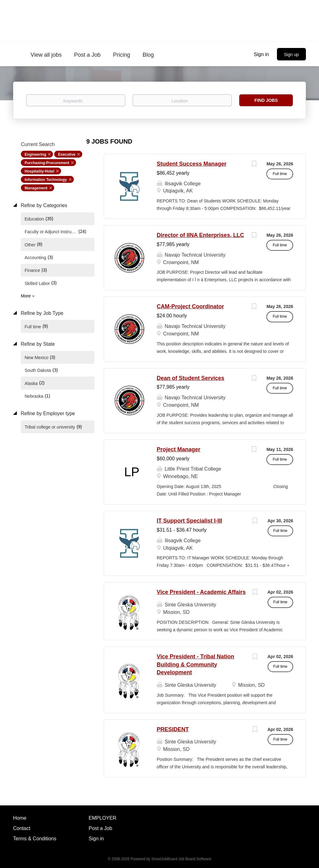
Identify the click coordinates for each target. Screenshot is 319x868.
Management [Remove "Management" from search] (36, 188)
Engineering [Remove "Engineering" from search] (35, 154)
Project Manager (179, 449)
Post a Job (101, 828)
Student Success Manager (192, 164)
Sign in (262, 54)
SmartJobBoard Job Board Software (181, 859)
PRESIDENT (173, 729)
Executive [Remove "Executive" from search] (67, 154)
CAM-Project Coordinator (190, 306)
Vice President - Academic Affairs (201, 592)
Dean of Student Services (190, 378)
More (26, 296)
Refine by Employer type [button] (47, 413)
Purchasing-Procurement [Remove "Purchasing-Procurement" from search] (47, 163)
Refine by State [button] (37, 344)
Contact (22, 828)
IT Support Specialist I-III (189, 521)
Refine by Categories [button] (43, 205)
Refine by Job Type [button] (41, 313)
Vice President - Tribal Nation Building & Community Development (195, 664)
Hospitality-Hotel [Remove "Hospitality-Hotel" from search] (39, 171)
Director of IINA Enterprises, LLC (200, 235)
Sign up (291, 55)
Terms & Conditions (35, 839)
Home (20, 818)
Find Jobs (266, 100)
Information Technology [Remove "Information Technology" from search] (46, 180)
